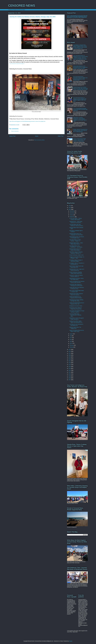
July (71, 336)
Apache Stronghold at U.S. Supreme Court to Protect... (76, 297)
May (71, 340)
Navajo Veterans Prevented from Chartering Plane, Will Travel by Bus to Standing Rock (80, 131)
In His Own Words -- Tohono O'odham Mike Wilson (76, 219)
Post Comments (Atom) (39, 140)
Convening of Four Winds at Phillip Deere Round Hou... (76, 308)
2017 (70, 361)
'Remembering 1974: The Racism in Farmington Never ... (77, 237)
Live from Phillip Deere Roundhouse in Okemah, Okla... (75, 315)
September (72, 217)
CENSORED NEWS (22, 6)
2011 (70, 372)
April (71, 341)
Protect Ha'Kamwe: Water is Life (76, 255)
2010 (70, 374)
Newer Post (12, 136)
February (72, 345)
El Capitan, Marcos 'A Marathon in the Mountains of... (77, 264)
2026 (70, 206)
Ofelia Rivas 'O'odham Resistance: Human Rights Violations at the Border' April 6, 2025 (80, 119)
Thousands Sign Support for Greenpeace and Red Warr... (76, 285)
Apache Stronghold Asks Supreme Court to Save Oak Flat (77, 282)
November (72, 213)
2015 (70, 365)
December (72, 211)
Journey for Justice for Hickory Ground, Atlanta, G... (76, 276)
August (71, 334)
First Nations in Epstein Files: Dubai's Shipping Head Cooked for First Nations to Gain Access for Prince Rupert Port (80, 47)
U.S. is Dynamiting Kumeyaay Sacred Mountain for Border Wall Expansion (77, 16)
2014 (70, 367)
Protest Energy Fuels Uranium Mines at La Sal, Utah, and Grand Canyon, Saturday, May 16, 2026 (80, 88)
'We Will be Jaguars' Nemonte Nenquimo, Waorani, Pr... (76, 253)
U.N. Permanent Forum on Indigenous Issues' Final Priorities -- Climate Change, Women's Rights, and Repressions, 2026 (80, 57)
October (72, 215)
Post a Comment (15, 131)
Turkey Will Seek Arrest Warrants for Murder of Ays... (77, 288)
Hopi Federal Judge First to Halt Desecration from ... (76, 267)
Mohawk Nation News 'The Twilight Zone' (75, 328)
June (71, 338)
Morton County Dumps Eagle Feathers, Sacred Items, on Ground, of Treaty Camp (79, 140)
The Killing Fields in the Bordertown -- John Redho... (76, 247)
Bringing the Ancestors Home (76, 306)
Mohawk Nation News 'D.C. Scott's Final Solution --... (75, 249)
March (71, 343)
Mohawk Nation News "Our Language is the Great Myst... (76, 234)
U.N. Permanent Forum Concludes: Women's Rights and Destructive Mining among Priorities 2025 (80, 78)
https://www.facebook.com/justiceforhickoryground (17, 64)
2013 (70, 368)
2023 (70, 349)
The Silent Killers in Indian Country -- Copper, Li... (75, 240)
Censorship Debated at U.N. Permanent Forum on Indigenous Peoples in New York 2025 (80, 67)
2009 (70, 376)
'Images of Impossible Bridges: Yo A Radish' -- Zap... (77, 258)
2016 (70, 363)
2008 (70, 378)
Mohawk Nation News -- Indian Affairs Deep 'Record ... (76, 243)
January (72, 347)
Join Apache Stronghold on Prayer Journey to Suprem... (77, 311)
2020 (70, 355)
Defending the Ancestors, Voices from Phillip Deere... (76, 279)
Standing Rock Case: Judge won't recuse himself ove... (77, 270)
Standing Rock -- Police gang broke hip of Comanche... (76, 222)
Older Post (61, 136)
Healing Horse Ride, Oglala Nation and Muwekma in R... (76, 322)
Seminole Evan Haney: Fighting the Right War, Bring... (76, 300)
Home (37, 136)
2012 (70, 370)
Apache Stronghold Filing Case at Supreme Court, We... (77, 303)
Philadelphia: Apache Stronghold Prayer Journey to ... (76, 319)
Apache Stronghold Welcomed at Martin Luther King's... (77, 331)
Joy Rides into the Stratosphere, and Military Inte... (76, 325)
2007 (70, 380)
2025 (70, 208)
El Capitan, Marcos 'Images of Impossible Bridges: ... (76, 261)
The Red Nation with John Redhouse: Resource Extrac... (76, 225)
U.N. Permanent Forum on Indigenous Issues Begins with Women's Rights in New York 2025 (80, 99)
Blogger (71, 641)
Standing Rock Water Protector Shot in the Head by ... (76, 294)
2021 (70, 353)
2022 (70, 351)
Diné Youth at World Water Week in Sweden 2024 (77, 291)
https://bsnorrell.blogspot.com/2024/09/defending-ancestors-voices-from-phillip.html (27, 121)
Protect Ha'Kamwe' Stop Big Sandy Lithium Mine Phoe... (76, 273)
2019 (70, 357)
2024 (70, 209)
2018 (70, 359)
